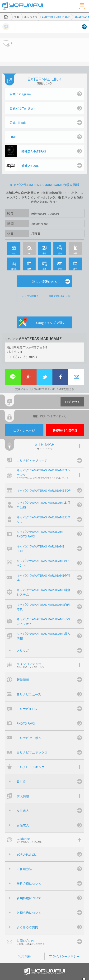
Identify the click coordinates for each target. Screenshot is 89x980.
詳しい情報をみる (45, 282)
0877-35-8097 (25, 357)
